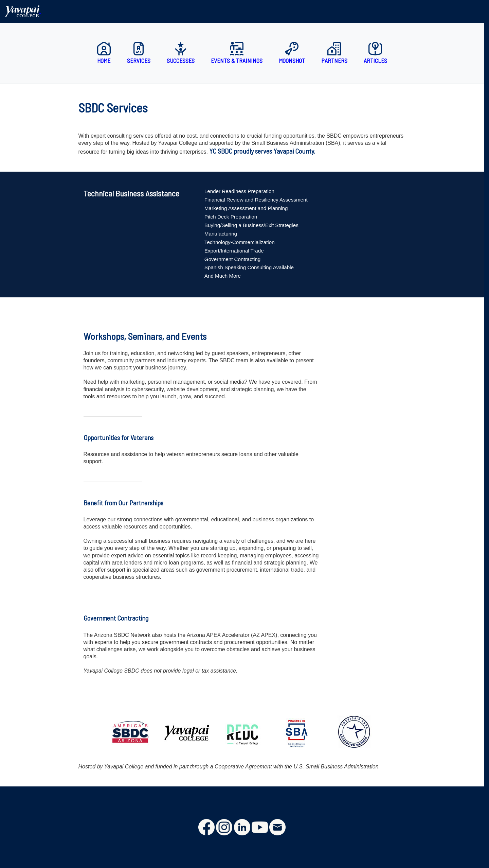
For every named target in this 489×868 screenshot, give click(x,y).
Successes (181, 53)
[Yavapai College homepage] (23, 11)
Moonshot (292, 53)
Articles (375, 53)
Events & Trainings (237, 53)
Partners (334, 53)
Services (139, 53)
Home (104, 53)
